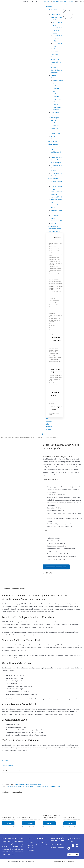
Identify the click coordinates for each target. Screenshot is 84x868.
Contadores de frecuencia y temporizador (55, 52)
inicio (30, 840)
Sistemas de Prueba (56, 210)
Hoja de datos (6, 760)
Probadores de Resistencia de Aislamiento (55, 126)
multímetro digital (53, 787)
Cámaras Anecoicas (56, 165)
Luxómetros (54, 75)
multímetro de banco (42, 787)
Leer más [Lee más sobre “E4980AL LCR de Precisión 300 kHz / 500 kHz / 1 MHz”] (9, 825)
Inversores (54, 223)
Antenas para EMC (56, 157)
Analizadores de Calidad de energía (57, 30)
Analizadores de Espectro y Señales (57, 38)
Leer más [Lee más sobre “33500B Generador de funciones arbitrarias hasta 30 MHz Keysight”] (51, 825)
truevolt (60, 787)
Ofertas (48, 419)
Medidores (54, 78)
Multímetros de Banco (26, 438)
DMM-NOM (21, 787)
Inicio (2, 438)
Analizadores (54, 20)
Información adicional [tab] (19, 589)
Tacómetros (54, 139)
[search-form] (72, 5)
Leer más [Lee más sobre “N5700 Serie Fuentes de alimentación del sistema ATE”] (71, 825)
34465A (9, 787)
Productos (49, 7)
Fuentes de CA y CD (56, 197)
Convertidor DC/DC (56, 221)
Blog (48, 424)
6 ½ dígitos (15, 787)
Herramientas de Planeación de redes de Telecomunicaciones (55, 229)
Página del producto (8, 765)
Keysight (28, 787)
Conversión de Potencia (55, 213)
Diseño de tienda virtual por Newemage (63, 863)
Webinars (49, 427)
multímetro (34, 787)
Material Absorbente (56, 173)
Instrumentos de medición (12, 438)
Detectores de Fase (56, 62)
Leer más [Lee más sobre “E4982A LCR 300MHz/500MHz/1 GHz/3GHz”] (30, 825)
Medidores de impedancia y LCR (57, 89)
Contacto (49, 429)
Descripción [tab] (7, 589)
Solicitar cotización (57, 567)
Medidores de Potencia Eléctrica (57, 102)
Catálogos (49, 421)
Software (53, 136)
